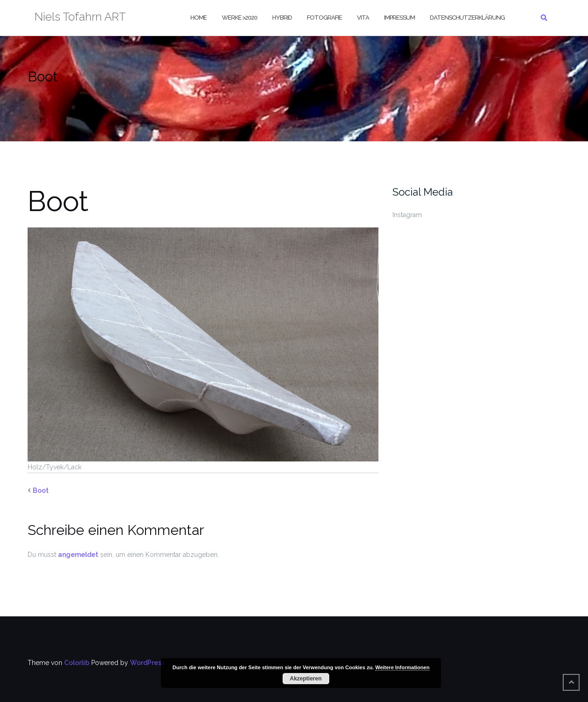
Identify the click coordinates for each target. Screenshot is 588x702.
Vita (363, 18)
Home (199, 18)
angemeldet (78, 555)
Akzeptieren (305, 679)
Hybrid (282, 18)
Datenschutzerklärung (467, 18)
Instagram (407, 215)
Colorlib (77, 663)
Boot (41, 490)
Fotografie (324, 18)
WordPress (147, 663)
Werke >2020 (240, 18)
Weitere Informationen (402, 667)
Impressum (399, 18)
